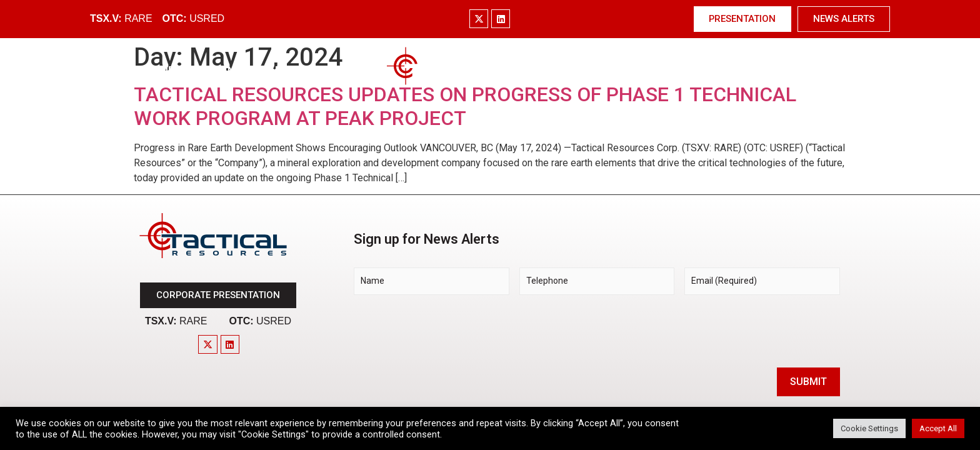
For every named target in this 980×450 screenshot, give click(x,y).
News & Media (730, 71)
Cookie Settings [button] (869, 428)
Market (279, 70)
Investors (644, 70)
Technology (567, 70)
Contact (811, 70)
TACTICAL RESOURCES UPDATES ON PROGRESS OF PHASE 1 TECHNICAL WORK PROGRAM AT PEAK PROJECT (465, 106)
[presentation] (449, 329)
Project (340, 70)
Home (160, 70)
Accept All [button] (938, 428)
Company (217, 70)
